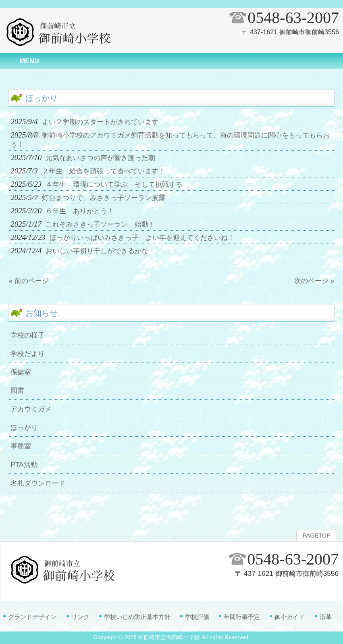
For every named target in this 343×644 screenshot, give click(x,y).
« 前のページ (28, 281)
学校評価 (197, 617)
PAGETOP (317, 536)
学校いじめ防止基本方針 (137, 617)
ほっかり (24, 427)
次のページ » (314, 281)
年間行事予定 (242, 617)
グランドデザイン (32, 617)
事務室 (21, 446)
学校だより (28, 354)
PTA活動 (24, 465)
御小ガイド (290, 617)
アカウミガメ (31, 409)
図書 (17, 390)
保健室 (21, 372)
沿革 (326, 617)
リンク (80, 617)
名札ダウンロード (38, 483)
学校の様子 (28, 335)
